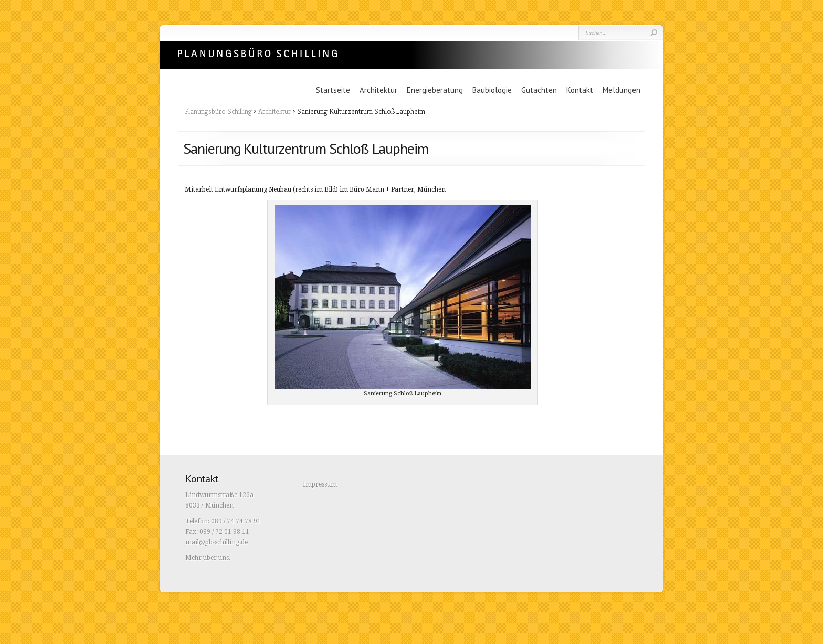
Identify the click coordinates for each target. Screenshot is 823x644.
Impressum (320, 484)
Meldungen (621, 90)
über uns (216, 558)
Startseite (333, 90)
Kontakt (580, 90)
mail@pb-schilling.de (217, 542)
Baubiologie (492, 90)
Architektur (378, 90)
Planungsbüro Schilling (257, 52)
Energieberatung (435, 90)
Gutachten (539, 90)
